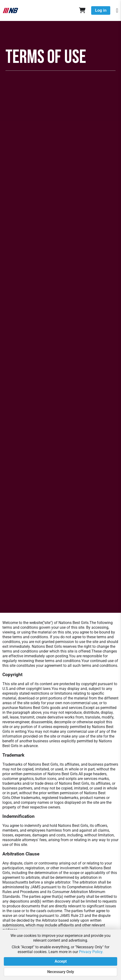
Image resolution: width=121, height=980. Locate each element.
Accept (60, 961)
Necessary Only (60, 972)
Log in (101, 10)
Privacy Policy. (91, 952)
